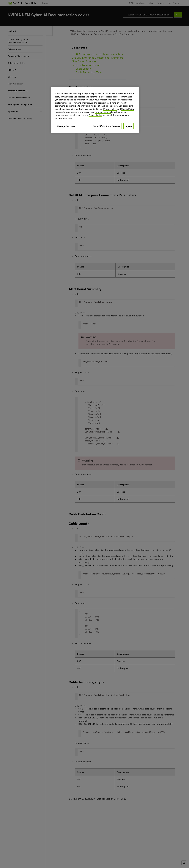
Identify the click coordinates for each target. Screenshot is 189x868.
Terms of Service (103, 112)
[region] (95, 110)
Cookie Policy (128, 109)
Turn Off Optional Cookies (106, 126)
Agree (129, 126)
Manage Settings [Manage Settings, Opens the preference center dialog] (66, 126)
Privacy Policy (110, 109)
